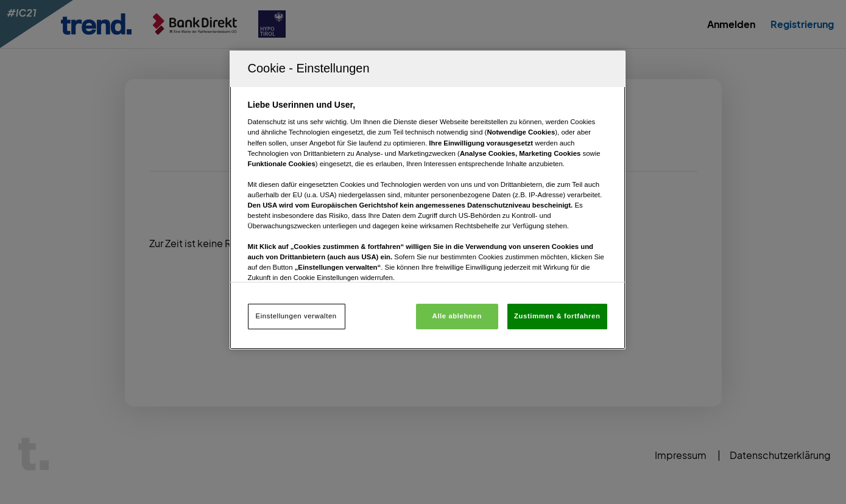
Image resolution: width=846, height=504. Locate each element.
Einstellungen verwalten (296, 316)
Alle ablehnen (457, 316)
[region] (428, 200)
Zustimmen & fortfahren (557, 316)
